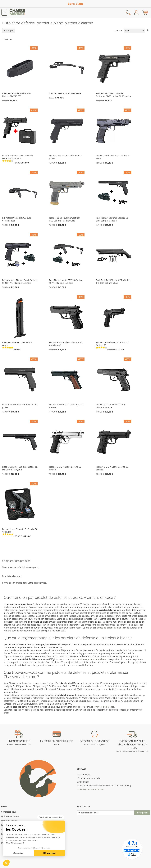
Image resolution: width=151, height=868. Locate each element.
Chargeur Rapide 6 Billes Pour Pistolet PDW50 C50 (17, 95)
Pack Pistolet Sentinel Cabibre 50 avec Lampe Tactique (112, 219)
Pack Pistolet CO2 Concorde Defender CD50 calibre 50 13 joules (113, 95)
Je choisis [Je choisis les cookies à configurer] (18, 853)
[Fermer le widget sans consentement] (51, 817)
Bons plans (76, 4)
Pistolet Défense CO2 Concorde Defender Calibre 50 (18, 157)
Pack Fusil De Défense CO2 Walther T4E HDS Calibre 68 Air (113, 281)
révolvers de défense (104, 707)
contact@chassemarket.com (90, 789)
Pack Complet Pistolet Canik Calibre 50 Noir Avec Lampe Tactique (20, 281)
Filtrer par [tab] (9, 31)
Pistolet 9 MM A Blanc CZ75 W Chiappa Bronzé (111, 406)
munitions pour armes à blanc (92, 659)
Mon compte (136, 13)
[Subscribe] (142, 813)
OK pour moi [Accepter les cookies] (49, 853)
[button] (6, 863)
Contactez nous (9, 812)
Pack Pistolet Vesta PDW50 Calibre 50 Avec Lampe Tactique (66, 281)
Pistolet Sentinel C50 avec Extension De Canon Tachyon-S (20, 468)
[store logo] (17, 13)
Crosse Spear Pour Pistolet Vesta (65, 93)
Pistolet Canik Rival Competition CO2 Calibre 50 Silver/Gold (65, 219)
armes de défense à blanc (110, 628)
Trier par (118, 30)
